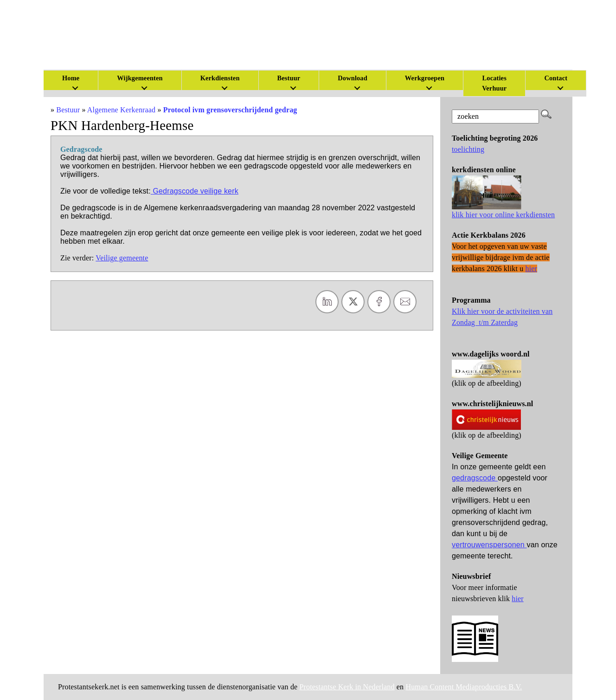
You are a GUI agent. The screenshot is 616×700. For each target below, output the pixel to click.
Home (71, 78)
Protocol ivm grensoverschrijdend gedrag (230, 110)
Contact (556, 78)
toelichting (468, 149)
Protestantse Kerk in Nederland (347, 687)
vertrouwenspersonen (489, 545)
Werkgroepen (425, 78)
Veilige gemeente (122, 258)
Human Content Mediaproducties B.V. (464, 687)
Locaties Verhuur (494, 83)
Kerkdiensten (220, 78)
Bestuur (289, 78)
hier (518, 599)
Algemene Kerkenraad (121, 110)
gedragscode (475, 478)
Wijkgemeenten (140, 78)
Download (353, 78)
